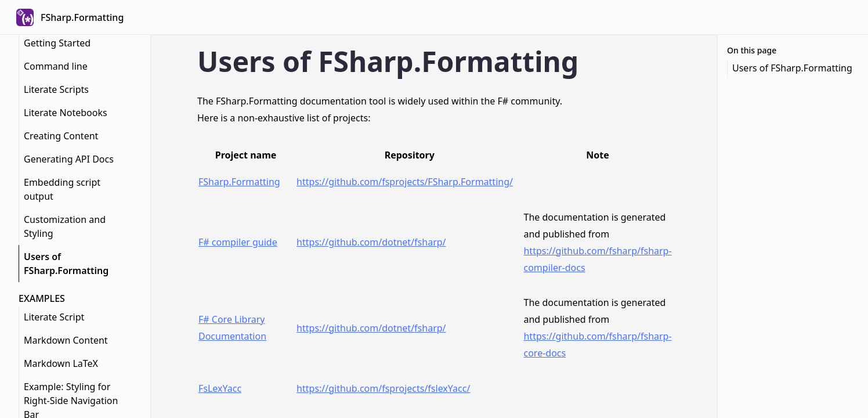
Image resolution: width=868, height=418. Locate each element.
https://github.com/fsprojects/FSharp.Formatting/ (405, 182)
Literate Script (54, 317)
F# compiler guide (238, 242)
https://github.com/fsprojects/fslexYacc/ (383, 388)
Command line (56, 66)
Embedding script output (62, 189)
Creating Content (61, 136)
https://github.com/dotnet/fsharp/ (371, 242)
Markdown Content (66, 340)
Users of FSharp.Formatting (66, 264)
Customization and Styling (65, 226)
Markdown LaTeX (61, 363)
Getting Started (57, 43)
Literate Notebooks (66, 113)
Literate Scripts (56, 89)
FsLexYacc (220, 388)
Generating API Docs (69, 159)
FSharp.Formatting (239, 182)
